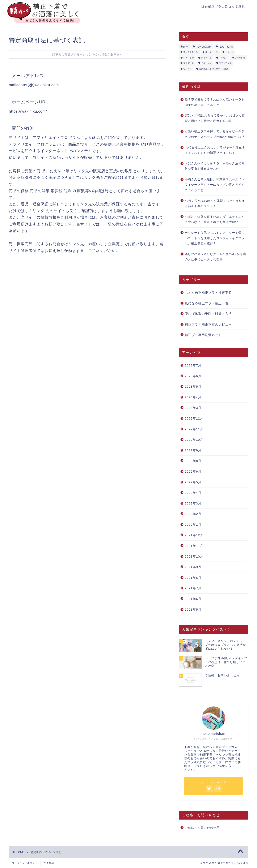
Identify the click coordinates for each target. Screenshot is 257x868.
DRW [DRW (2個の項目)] (186, 47)
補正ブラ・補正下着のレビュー (208, 324)
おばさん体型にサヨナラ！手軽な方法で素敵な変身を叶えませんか (215, 166)
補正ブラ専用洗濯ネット (203, 335)
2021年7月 (193, 588)
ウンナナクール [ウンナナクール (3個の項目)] (191, 52)
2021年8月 (193, 578)
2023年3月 (193, 408)
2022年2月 (193, 514)
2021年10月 (194, 556)
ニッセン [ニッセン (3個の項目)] (223, 58)
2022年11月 (194, 429)
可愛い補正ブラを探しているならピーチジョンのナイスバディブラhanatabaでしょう (215, 134)
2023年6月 (193, 376)
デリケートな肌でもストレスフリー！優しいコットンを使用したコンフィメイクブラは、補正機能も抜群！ (215, 238)
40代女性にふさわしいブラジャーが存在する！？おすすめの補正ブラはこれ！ (215, 150)
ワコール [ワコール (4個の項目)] (188, 69)
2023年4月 (193, 397)
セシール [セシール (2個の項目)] (229, 52)
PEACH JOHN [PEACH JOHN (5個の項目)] (226, 47)
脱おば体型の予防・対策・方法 (208, 314)
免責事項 (49, 863)
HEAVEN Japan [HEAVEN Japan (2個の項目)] (204, 47)
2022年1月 (193, 525)
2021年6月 (193, 599)
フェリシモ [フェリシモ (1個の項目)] (240, 58)
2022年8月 (193, 461)
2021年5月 (193, 609)
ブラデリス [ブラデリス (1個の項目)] (189, 63)
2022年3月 (193, 503)
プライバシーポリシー (25, 863)
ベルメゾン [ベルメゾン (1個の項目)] (206, 63)
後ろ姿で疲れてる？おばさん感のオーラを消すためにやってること (215, 102)
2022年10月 (194, 440)
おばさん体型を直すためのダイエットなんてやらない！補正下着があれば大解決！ (215, 220)
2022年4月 (193, 493)
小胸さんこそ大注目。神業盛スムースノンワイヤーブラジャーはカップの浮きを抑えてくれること (215, 185)
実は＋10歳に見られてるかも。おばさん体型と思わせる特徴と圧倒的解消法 (215, 118)
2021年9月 (193, 567)
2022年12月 (194, 418)
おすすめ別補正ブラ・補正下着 (208, 293)
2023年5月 (193, 386)
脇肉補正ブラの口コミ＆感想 (223, 7)
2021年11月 (194, 546)
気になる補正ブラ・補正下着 (207, 303)
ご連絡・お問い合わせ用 (202, 828)
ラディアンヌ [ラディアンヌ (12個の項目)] (225, 63)
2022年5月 (193, 482)
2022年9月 (193, 450)
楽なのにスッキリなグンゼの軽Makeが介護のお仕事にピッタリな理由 (215, 257)
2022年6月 (193, 471)
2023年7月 (193, 365)
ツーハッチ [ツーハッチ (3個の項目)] (189, 58)
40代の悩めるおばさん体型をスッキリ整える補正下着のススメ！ (215, 204)
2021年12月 (194, 535)
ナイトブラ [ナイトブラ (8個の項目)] (206, 58)
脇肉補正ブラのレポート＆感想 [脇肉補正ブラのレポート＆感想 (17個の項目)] (214, 69)
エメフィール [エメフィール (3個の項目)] (212, 52)
